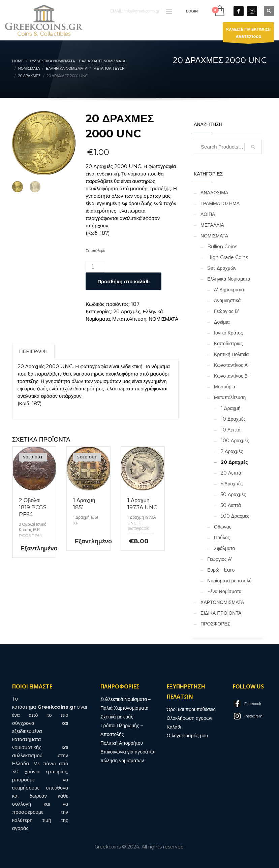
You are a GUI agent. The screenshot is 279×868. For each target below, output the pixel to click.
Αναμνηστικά (227, 300)
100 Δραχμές (235, 441)
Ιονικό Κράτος (228, 333)
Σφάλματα (224, 548)
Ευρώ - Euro (221, 570)
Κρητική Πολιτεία (231, 354)
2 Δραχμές (232, 451)
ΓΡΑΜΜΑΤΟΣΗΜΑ (220, 203)
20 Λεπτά (231, 473)
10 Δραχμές (233, 419)
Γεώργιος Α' (220, 559)
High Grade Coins (228, 257)
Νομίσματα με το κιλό (229, 581)
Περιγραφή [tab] (34, 351)
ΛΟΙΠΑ (208, 214)
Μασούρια (225, 387)
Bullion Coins (222, 247)
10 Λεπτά (231, 430)
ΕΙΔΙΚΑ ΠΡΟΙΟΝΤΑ (221, 613)
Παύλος (222, 538)
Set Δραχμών (222, 268)
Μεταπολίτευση (129, 319)
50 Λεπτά (231, 505)
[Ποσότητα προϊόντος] (95, 267)
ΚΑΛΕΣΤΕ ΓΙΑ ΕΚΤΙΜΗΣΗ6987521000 (248, 35)
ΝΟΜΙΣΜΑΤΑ (163, 319)
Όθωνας (223, 527)
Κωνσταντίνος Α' (231, 365)
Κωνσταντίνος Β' (231, 376)
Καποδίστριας (228, 344)
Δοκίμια (222, 322)
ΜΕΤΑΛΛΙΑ (212, 225)
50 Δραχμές (233, 494)
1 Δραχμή (231, 408)
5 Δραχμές (232, 484)
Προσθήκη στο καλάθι (123, 281)
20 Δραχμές (127, 311)
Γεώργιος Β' (226, 311)
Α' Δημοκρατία (229, 290)
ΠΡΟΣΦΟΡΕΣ (215, 624)
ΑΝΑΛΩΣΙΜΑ (214, 193)
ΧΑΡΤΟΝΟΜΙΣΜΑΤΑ (222, 602)
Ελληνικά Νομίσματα (229, 279)
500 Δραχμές (235, 516)
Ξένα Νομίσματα (224, 591)
